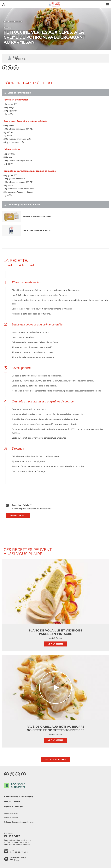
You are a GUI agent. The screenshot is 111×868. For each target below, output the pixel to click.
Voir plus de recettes (55, 760)
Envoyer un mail (18, 516)
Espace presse (13, 807)
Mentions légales (11, 813)
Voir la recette (56, 644)
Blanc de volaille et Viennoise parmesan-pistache (56, 632)
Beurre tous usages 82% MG (37, 216)
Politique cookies (11, 818)
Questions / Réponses (19, 797)
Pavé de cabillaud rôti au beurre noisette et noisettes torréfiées (56, 728)
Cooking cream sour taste (37, 230)
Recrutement (13, 802)
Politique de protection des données (19, 822)
